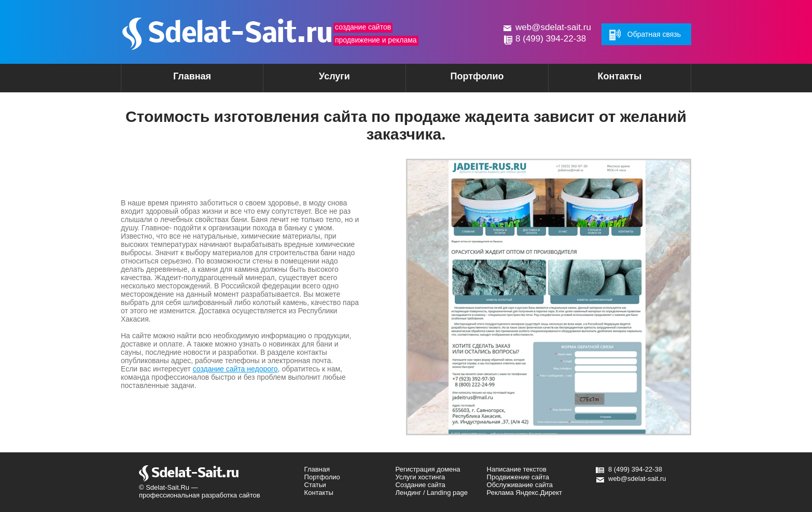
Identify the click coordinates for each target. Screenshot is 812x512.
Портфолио (477, 76)
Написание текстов (517, 469)
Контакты (620, 76)
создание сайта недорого (235, 369)
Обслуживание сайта (520, 485)
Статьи (315, 485)
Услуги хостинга (421, 477)
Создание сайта (421, 485)
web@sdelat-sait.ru (553, 27)
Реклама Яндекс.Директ (524, 493)
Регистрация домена (428, 469)
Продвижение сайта (518, 477)
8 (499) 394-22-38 (551, 39)
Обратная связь (654, 34)
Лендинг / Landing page (432, 493)
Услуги (316, 80)
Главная (192, 76)
